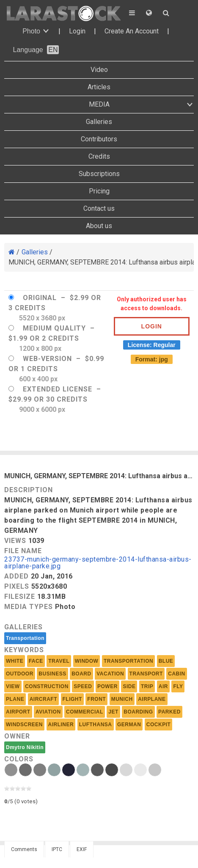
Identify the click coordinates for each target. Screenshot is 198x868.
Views (15, 541)
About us (99, 226)
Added (16, 576)
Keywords (24, 650)
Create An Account (132, 31)
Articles (99, 87)
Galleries (99, 122)
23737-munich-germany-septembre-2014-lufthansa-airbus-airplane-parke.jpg (98, 563)
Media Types (29, 607)
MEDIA (99, 104)
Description (29, 490)
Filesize (20, 597)
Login (77, 31)
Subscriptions (99, 174)
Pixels (17, 586)
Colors (19, 759)
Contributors (99, 139)
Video (99, 70)
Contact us (99, 208)
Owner (17, 736)
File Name (23, 551)
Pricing (99, 191)
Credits (99, 156)
